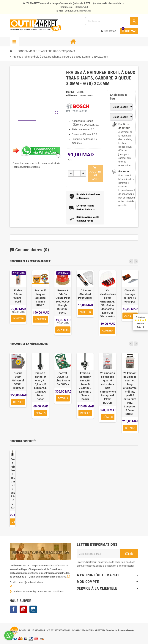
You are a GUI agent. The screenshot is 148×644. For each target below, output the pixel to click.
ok (129, 554)
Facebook (13, 609)
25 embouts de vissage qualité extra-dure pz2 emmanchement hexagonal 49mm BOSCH (108, 388)
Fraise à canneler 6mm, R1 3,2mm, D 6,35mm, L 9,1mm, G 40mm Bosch (40, 386)
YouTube (23, 609)
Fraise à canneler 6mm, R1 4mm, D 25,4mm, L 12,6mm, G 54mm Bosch (85, 386)
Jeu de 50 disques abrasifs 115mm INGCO (41, 298)
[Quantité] (77, 173)
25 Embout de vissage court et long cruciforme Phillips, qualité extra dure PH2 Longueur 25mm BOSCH (130, 393)
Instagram (33, 609)
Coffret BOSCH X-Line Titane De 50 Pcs (63, 379)
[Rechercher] (112, 21)
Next (136, 261)
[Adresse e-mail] (98, 554)
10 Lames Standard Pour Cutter (85, 294)
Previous (131, 261)
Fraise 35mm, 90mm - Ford (18, 296)
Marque (70, 92)
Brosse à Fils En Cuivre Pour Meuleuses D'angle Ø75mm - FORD (63, 302)
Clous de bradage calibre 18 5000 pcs (130, 296)
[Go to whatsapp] (9, 635)
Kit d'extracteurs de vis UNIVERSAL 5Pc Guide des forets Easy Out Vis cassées (108, 303)
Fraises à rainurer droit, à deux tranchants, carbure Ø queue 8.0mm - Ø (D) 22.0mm (12, 483)
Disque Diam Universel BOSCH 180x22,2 (18, 380)
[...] (69, 577)
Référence (72, 96)
